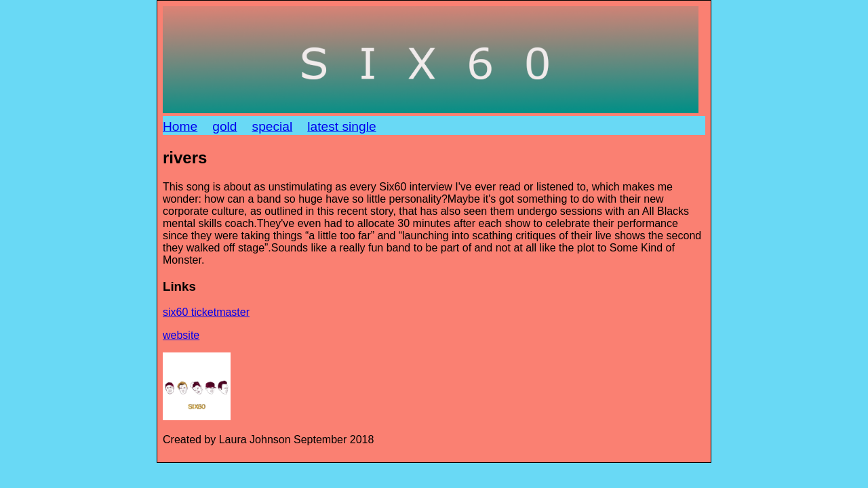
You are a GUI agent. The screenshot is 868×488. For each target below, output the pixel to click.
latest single (341, 126)
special (273, 126)
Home (180, 126)
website (181, 335)
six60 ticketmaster (206, 312)
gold (224, 126)
